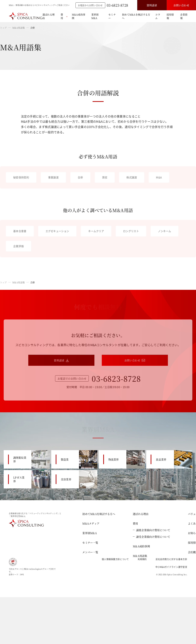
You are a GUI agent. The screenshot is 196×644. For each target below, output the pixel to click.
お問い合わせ (181, 5)
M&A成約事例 (79, 16)
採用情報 (170, 16)
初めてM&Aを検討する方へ (136, 16)
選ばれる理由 (48, 16)
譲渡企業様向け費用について (152, 530)
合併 (80, 177)
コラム (158, 16)
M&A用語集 (19, 28)
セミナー (112, 16)
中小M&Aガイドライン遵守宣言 (171, 567)
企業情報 (184, 16)
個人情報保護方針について (115, 559)
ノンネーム (165, 231)
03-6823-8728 (117, 5)
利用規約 (142, 559)
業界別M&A (95, 16)
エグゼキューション (57, 231)
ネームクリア (96, 231)
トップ (3, 28)
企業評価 (18, 246)
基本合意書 (20, 231)
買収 (105, 177)
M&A (159, 177)
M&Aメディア (91, 523)
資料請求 (152, 5)
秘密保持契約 (21, 177)
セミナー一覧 (90, 542)
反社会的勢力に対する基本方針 (171, 559)
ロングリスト (131, 231)
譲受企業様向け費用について (152, 537)
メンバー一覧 (90, 552)
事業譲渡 (53, 177)
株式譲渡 (132, 177)
